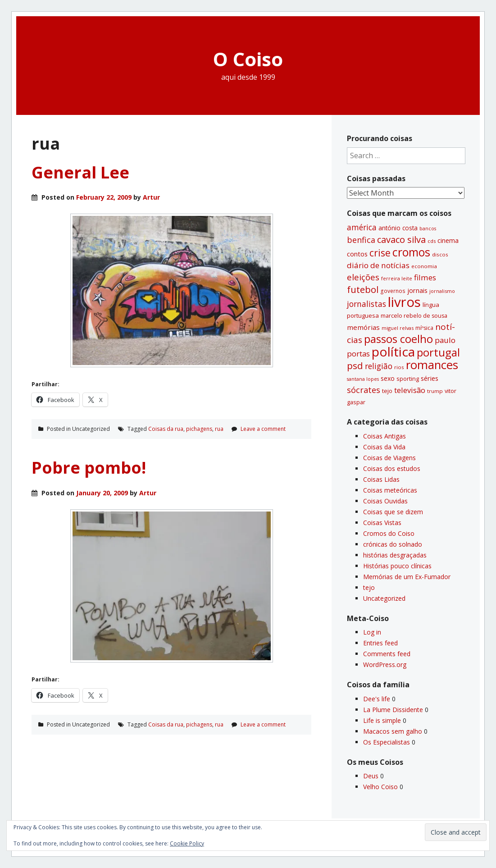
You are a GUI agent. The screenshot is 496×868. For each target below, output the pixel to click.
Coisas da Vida (384, 447)
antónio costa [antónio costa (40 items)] (398, 228)
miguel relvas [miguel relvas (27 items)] (398, 328)
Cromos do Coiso (389, 533)
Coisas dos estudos (392, 468)
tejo (369, 587)
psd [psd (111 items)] (355, 365)
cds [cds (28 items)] (432, 241)
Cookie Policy (187, 843)
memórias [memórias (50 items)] (363, 327)
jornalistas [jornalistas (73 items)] (366, 304)
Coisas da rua (166, 429)
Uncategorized (384, 598)
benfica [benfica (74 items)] (361, 240)
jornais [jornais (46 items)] (417, 290)
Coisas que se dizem (393, 512)
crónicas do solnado (393, 544)
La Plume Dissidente (393, 710)
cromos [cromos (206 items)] (411, 252)
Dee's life (377, 699)
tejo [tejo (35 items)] (387, 391)
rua (219, 429)
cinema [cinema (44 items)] (448, 240)
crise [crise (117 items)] (380, 253)
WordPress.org (385, 665)
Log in (372, 632)
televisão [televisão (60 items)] (410, 390)
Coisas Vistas (382, 523)
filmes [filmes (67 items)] (425, 277)
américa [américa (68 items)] (362, 227)
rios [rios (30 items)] (399, 367)
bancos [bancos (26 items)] (428, 228)
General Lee (80, 172)
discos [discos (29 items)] (440, 254)
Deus (371, 776)
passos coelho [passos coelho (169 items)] (398, 339)
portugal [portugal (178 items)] (438, 352)
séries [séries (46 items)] (430, 378)
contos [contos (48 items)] (357, 254)
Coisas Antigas (385, 436)
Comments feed (387, 654)
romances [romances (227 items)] (432, 365)
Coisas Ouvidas (385, 501)
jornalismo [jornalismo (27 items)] (442, 291)
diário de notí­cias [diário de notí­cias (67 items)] (378, 265)
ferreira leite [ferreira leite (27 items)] (397, 278)
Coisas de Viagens (389, 458)
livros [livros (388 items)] (404, 302)
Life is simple (382, 720)
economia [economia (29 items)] (424, 266)
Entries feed (380, 643)
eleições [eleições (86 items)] (363, 277)
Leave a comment (263, 429)
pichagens (199, 429)
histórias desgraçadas (395, 555)
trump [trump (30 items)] (435, 391)
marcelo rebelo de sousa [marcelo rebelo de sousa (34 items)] (414, 316)
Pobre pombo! (89, 468)
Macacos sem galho (393, 731)
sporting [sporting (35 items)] (408, 379)
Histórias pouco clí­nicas (397, 566)
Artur (151, 197)
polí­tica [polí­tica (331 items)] (393, 352)
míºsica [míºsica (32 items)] (424, 328)
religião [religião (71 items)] (379, 366)
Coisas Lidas (381, 479)
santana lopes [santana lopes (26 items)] (363, 379)
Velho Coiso (380, 787)
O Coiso (248, 59)
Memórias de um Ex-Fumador (407, 577)
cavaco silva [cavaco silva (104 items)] (401, 239)
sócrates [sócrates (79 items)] (364, 390)
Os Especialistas (387, 742)
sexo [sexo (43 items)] (388, 378)
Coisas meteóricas (390, 490)
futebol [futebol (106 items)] (363, 289)
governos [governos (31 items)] (393, 291)
